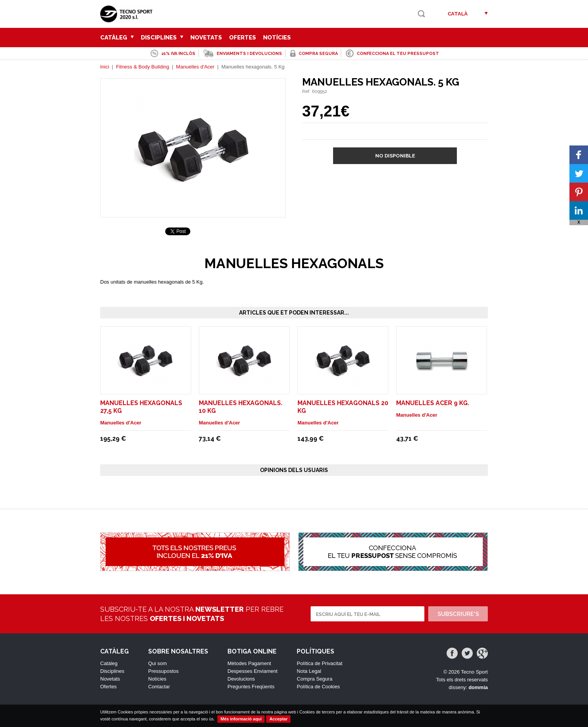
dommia (478, 687)
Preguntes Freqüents (251, 687)
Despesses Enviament (252, 671)
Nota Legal (309, 671)
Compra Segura (315, 679)
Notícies (277, 38)
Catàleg (117, 38)
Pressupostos (163, 671)
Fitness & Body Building (143, 67)
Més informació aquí (241, 719)
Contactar (159, 687)
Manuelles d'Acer (195, 67)
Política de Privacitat (320, 663)
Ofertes (243, 38)
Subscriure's (458, 614)
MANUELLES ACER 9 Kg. (433, 403)
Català (458, 14)
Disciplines (162, 38)
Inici (105, 67)
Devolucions (241, 679)
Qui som (157, 663)
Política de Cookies (318, 687)
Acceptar (278, 719)
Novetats (206, 38)
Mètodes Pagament (249, 663)
